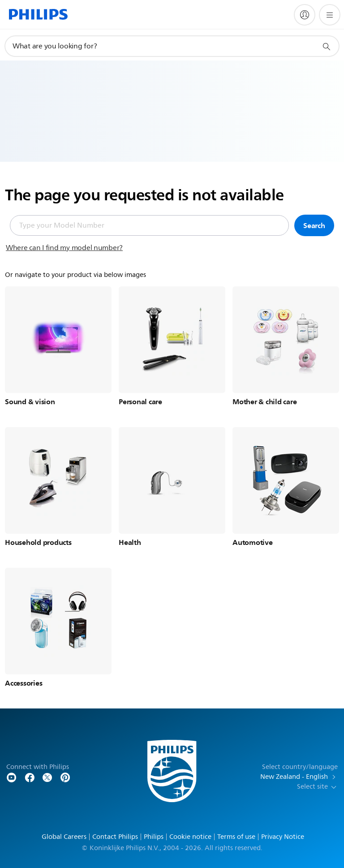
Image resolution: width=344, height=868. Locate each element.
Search (314, 225)
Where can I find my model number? (64, 248)
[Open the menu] (330, 15)
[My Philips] (305, 15)
